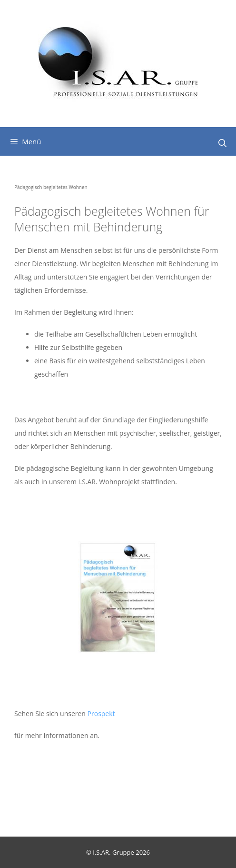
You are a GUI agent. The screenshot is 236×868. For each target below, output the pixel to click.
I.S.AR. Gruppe (114, 852)
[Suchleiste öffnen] (222, 143)
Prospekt (101, 713)
